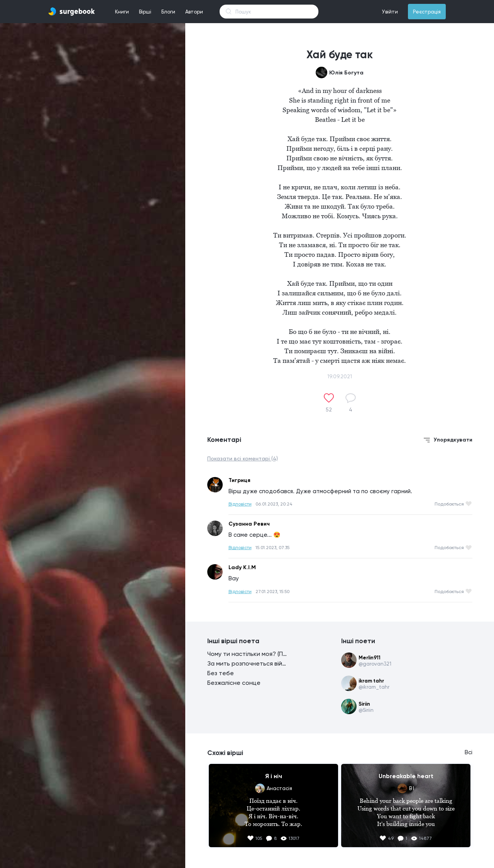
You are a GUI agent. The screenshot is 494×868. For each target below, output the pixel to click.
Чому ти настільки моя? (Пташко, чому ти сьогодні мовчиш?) (248, 654)
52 (329, 410)
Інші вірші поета (233, 641)
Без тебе (221, 673)
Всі (469, 752)
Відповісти (240, 504)
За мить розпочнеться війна (248, 663)
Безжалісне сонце (234, 683)
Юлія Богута (346, 73)
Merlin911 (370, 658)
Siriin (364, 704)
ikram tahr (371, 681)
